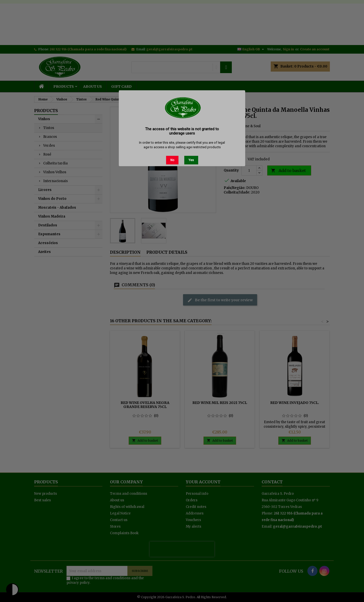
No (172, 160)
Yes (191, 160)
